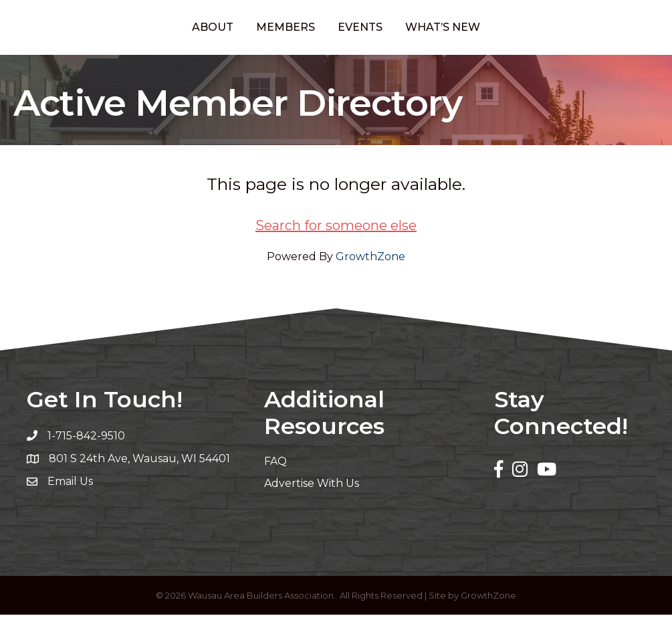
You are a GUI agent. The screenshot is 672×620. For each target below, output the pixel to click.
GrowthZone (370, 262)
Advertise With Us (312, 489)
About (158, 29)
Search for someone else (336, 231)
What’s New (497, 29)
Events (415, 29)
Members (231, 29)
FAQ (275, 467)
